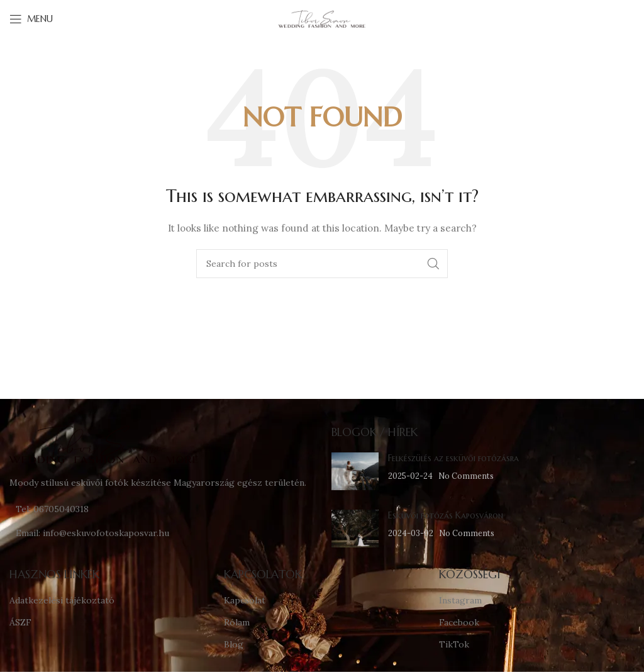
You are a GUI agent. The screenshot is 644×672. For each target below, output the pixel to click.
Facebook (459, 622)
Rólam (237, 622)
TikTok (454, 644)
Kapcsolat (245, 600)
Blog (234, 644)
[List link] (161, 509)
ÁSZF (20, 622)
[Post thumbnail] (355, 471)
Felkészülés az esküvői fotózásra (453, 458)
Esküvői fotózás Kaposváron (446, 515)
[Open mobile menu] (31, 19)
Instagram (460, 600)
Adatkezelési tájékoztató (62, 600)
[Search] (322, 264)
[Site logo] (322, 18)
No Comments (466, 476)
